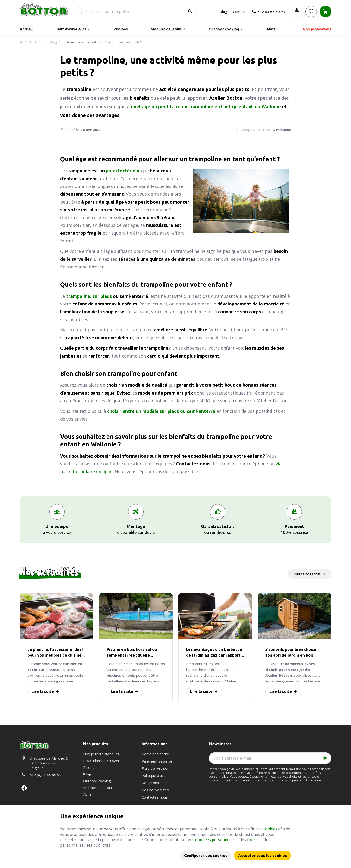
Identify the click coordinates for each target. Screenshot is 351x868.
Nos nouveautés (155, 790)
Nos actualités (49, 571)
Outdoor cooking (97, 781)
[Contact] (239, 12)
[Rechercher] (190, 12)
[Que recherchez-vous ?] (136, 12)
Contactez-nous (155, 797)
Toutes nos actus (307, 574)
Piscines (90, 767)
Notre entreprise (156, 754)
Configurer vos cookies (206, 856)
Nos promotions (155, 783)
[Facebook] (24, 788)
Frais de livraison (155, 768)
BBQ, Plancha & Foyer (101, 761)
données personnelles (215, 840)
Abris (87, 794)
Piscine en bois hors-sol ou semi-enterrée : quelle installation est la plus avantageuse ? (132, 652)
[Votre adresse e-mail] (270, 758)
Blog (54, 42)
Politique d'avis (154, 775)
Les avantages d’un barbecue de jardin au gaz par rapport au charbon (214, 652)
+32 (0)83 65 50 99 (45, 775)
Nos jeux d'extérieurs (101, 754)
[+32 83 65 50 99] (268, 12)
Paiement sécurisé (157, 761)
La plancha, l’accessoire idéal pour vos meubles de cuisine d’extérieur (55, 652)
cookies (270, 829)
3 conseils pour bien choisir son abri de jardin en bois (291, 652)
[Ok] (326, 758)
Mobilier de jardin (97, 787)
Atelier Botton (32, 42)
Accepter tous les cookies (263, 856)
